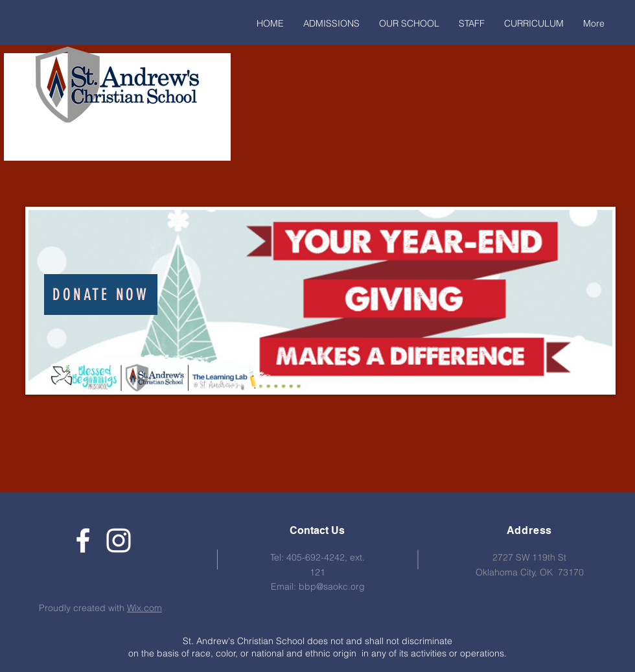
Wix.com (144, 608)
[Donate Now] (101, 295)
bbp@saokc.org (332, 586)
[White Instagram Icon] (119, 540)
